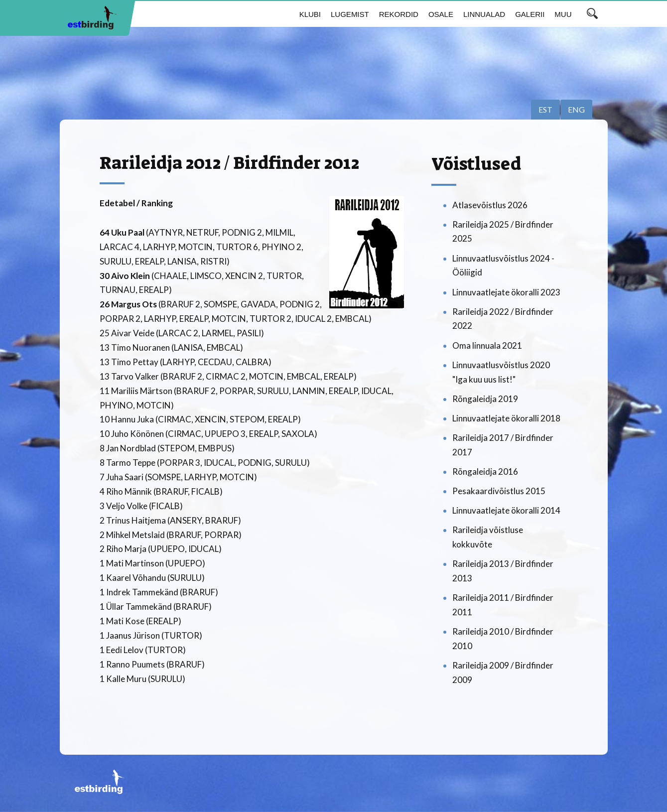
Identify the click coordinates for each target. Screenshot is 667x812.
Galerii (530, 14)
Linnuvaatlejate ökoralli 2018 (506, 418)
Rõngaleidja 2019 (485, 399)
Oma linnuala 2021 (487, 345)
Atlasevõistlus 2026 (490, 205)
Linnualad (484, 14)
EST (545, 109)
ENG (576, 109)
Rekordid (399, 14)
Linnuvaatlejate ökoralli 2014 (506, 510)
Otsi (592, 13)
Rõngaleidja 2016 (485, 472)
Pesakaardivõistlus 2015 (499, 491)
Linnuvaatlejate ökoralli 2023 (506, 292)
